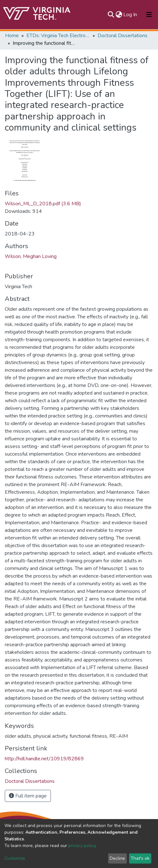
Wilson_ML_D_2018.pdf (43, 204)
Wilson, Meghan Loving (31, 256)
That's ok (140, 858)
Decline (117, 858)
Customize (15, 858)
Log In (131, 15)
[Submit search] (111, 15)
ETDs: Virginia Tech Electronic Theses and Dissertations (58, 36)
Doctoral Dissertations (123, 36)
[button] (119, 15)
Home (12, 36)
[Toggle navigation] (149, 15)
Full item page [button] (28, 796)
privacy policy (82, 846)
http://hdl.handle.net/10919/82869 (44, 759)
